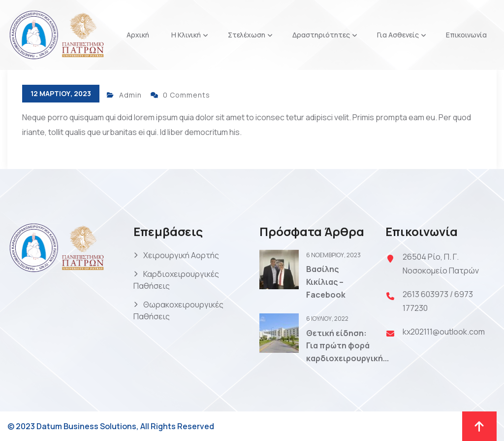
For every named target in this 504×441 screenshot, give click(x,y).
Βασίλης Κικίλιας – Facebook (326, 282)
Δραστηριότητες (321, 35)
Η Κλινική (186, 35)
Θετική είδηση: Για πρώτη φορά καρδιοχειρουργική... (347, 346)
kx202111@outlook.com (444, 332)
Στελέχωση (247, 35)
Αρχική (138, 35)
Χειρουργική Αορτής (181, 255)
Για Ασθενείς (398, 35)
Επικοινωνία (466, 35)
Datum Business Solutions (86, 426)
